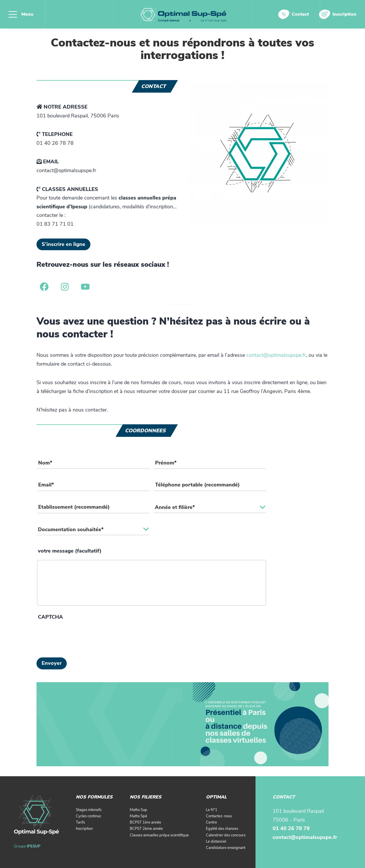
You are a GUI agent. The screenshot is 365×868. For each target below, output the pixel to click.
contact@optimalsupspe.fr (276, 355)
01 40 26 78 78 (291, 828)
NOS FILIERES (146, 797)
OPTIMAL (216, 797)
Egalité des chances (222, 829)
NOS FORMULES (94, 797)
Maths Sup (138, 810)
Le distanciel (216, 841)
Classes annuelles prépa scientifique (159, 835)
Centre (211, 822)
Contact (300, 14)
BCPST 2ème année (146, 829)
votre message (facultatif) (70, 551)
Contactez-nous (219, 816)
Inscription (344, 14)
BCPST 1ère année (145, 822)
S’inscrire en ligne (63, 244)
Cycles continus (88, 816)
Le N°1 (212, 810)
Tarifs (80, 822)
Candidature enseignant (226, 848)
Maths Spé (138, 816)
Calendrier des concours (226, 835)
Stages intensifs (89, 810)
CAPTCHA (50, 617)
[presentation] (80, 637)
